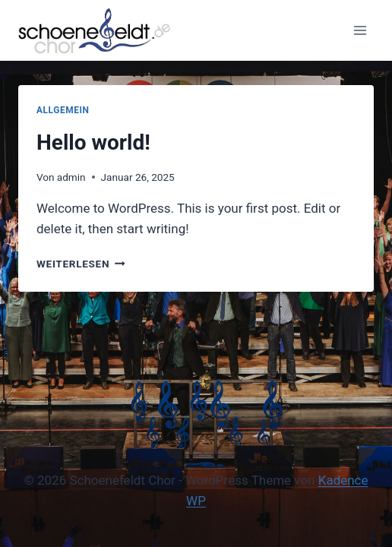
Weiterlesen (81, 264)
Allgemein (63, 110)
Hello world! (93, 142)
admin (71, 177)
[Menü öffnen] (360, 30)
